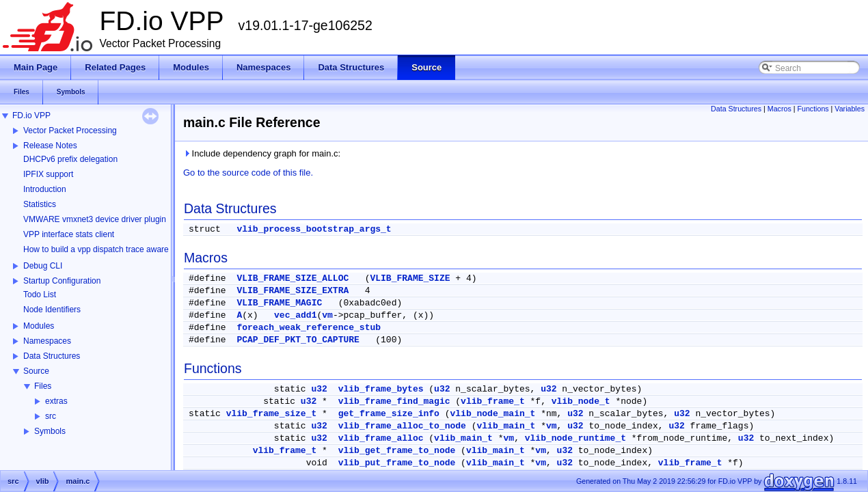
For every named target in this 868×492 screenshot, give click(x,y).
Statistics (40, 204)
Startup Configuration (62, 281)
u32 (319, 389)
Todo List (40, 295)
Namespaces (47, 341)
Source (36, 371)
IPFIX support (48, 174)
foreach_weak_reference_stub (309, 328)
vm (327, 315)
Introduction (45, 189)
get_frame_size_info (389, 414)
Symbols (50, 431)
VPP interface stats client (69, 234)
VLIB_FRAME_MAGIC (279, 303)
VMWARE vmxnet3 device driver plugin (95, 219)
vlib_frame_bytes (381, 389)
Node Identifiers (52, 310)
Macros (779, 109)
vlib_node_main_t (493, 414)
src (51, 416)
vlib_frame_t (493, 401)
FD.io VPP (31, 115)
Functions (813, 109)
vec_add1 (295, 315)
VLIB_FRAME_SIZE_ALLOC (293, 278)
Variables (850, 109)
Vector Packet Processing (70, 131)
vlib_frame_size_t (272, 414)
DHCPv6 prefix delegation (70, 159)
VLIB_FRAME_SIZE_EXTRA (293, 291)
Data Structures (52, 356)
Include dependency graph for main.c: (262, 153)
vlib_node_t (581, 401)
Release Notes (50, 146)
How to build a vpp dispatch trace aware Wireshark (116, 249)
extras (56, 401)
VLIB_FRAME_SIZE (410, 278)
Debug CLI (43, 266)
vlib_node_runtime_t (575, 438)
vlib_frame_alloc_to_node (402, 426)
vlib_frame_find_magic (394, 401)
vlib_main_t (506, 426)
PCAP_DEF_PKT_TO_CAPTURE (298, 340)
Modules (39, 326)
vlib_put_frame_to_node (397, 463)
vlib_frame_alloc (381, 438)
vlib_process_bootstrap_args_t (314, 229)
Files (43, 386)
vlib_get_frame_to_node (397, 451)
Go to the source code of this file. (248, 173)
